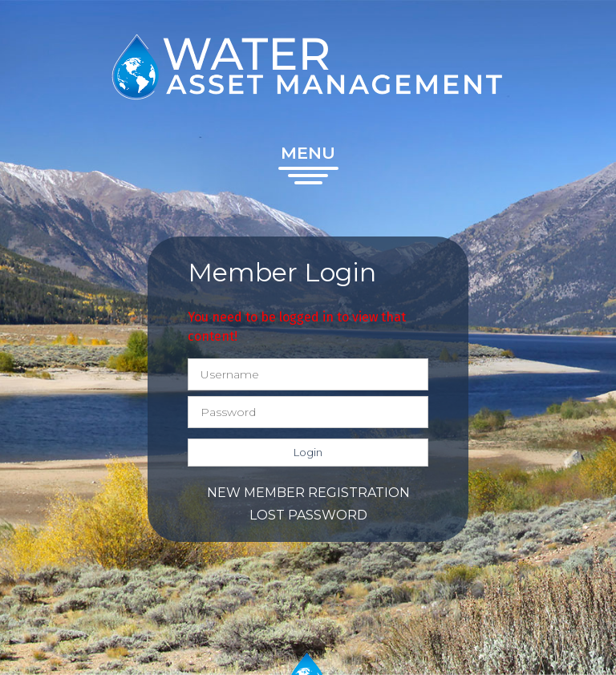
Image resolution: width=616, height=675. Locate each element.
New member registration (308, 493)
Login (308, 452)
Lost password (308, 515)
